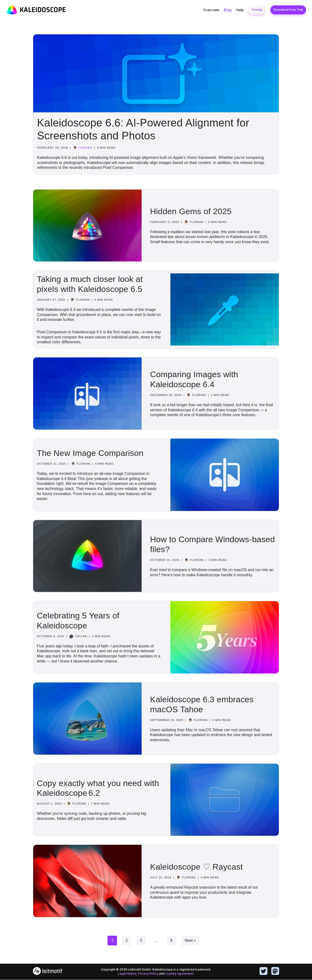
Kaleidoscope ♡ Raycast (196, 867)
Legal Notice (127, 974)
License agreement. (180, 974)
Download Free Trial (288, 10)
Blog (228, 10)
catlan (81, 636)
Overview (211, 10)
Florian (86, 148)
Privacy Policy (148, 974)
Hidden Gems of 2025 (191, 211)
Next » (190, 941)
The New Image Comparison (90, 453)
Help (240, 10)
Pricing (257, 10)
